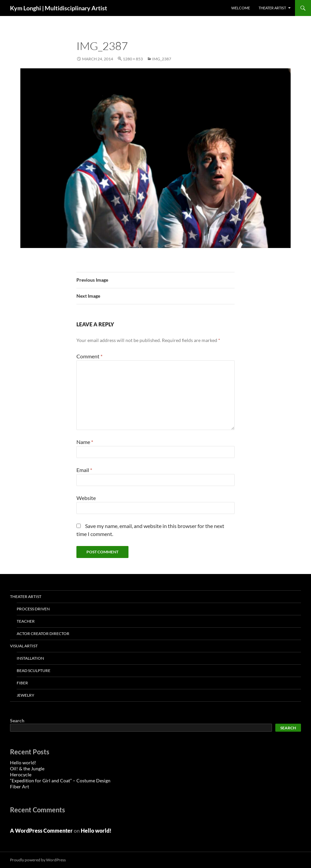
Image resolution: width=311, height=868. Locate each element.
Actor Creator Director (43, 633)
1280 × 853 (133, 59)
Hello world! (23, 762)
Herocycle (21, 774)
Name (85, 442)
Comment (89, 356)
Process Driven (33, 609)
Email (84, 470)
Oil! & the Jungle (27, 768)
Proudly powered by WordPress (38, 860)
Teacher (26, 621)
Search (17, 720)
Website (86, 498)
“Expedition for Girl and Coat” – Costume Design (60, 780)
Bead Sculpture (34, 670)
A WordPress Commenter (41, 830)
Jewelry (26, 695)
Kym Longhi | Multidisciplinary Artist (59, 8)
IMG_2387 (162, 59)
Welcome (241, 8)
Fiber (22, 683)
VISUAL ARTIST (24, 646)
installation (30, 658)
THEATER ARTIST (272, 8)
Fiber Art (20, 786)
